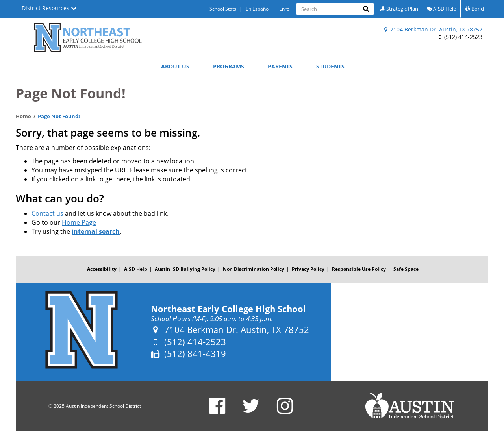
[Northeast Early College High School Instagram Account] (285, 411)
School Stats (223, 9)
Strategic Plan (399, 9)
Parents (280, 66)
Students (330, 66)
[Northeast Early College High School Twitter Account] (251, 411)
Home (23, 116)
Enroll (285, 9)
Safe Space (406, 269)
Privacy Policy (308, 269)
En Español (258, 9)
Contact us (47, 213)
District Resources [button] (49, 8)
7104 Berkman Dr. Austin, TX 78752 (433, 29)
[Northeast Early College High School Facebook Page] (217, 411)
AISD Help (442, 9)
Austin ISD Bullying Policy (185, 269)
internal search (96, 231)
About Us (175, 66)
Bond (474, 9)
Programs (229, 66)
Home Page (79, 222)
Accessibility (102, 269)
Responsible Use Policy (359, 269)
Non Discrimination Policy (254, 269)
